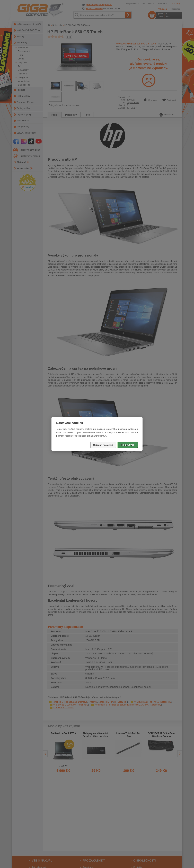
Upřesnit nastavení (103, 445)
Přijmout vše (128, 445)
